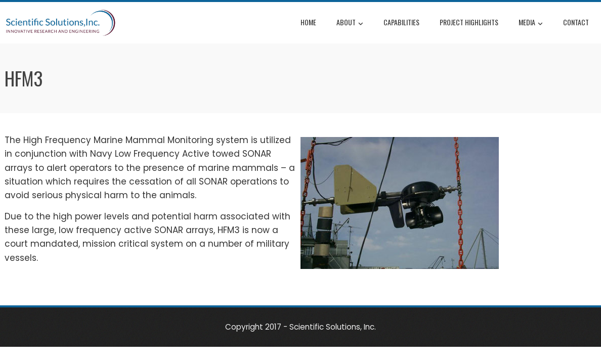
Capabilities (401, 22)
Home (308, 22)
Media (531, 23)
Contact (576, 22)
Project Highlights (469, 22)
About (350, 23)
